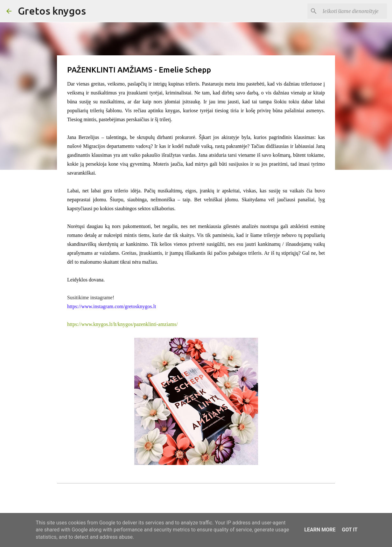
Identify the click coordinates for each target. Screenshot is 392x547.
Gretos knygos (52, 11)
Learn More (320, 530)
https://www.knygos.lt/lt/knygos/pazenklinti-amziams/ (122, 324)
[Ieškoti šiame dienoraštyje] (353, 11)
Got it (350, 530)
